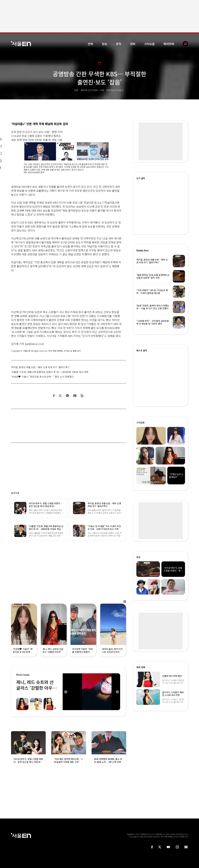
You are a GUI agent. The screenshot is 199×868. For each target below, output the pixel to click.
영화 (133, 44)
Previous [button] (66, 692)
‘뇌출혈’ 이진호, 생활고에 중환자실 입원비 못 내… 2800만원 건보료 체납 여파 (50, 372)
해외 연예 (141, 667)
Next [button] (117, 692)
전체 (90, 44)
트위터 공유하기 (60, 396)
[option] (91, 692)
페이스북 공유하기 (54, 396)
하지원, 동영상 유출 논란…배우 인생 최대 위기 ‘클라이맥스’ (41, 367)
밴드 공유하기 (82, 396)
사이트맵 (179, 834)
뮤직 (119, 44)
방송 (105, 44)
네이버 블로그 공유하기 (75, 396)
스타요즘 (149, 44)
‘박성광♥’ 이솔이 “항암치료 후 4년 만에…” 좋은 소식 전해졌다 (42, 377)
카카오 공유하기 (67, 396)
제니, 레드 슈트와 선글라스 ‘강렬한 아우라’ (35, 688)
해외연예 (169, 44)
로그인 (186, 834)
